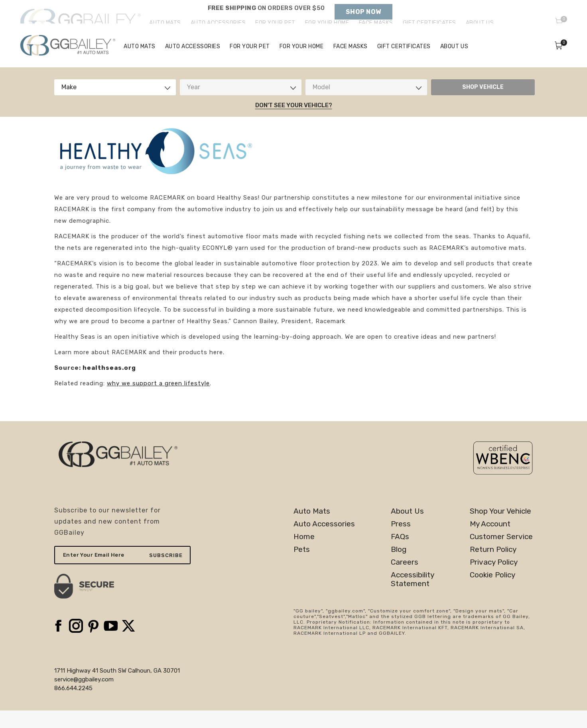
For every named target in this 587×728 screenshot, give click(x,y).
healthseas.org (109, 385)
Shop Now (363, 12)
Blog (399, 567)
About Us (407, 529)
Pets (302, 567)
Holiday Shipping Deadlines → (266, 16)
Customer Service (501, 554)
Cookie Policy (492, 593)
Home (304, 554)
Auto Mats (312, 529)
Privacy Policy (494, 580)
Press (401, 542)
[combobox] (115, 105)
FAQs (400, 554)
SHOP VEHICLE (483, 105)
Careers (405, 580)
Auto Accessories (324, 542)
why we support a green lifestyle (158, 401)
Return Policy (493, 567)
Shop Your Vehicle (500, 529)
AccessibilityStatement (413, 597)
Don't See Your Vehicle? (294, 123)
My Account (490, 542)
